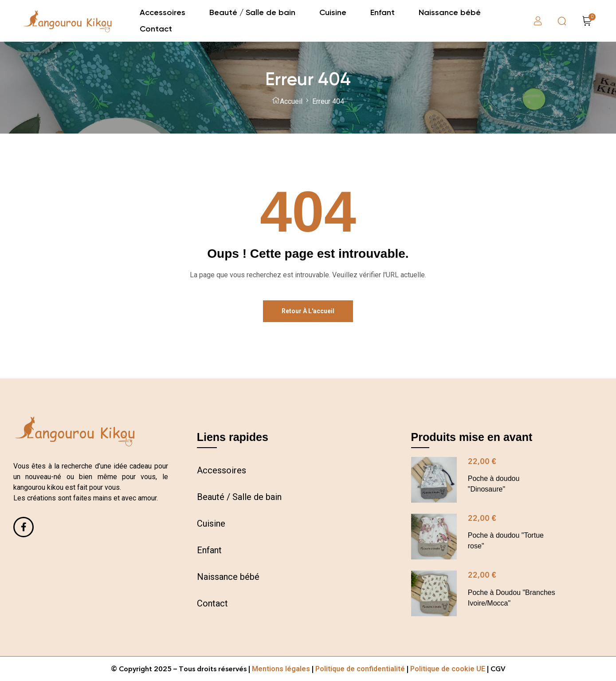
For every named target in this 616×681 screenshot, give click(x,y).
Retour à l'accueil (308, 311)
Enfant (209, 550)
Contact (212, 603)
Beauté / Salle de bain (239, 497)
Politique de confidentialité (360, 669)
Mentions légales (281, 669)
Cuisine (211, 524)
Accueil (291, 101)
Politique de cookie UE (448, 669)
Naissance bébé (228, 577)
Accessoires (222, 470)
